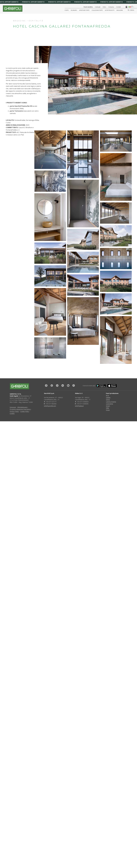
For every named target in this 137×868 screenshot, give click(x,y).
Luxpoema (109, 404)
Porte (67, 10)
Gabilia (108, 397)
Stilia (107, 408)
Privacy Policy (14, 411)
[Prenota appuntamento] (68, 2)
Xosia (108, 410)
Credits (12, 413)
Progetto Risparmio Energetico (20, 409)
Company (111, 7)
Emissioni (13, 407)
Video (104, 7)
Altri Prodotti (110, 10)
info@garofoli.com (50, 406)
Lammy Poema (111, 402)
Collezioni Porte (97, 10)
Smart (108, 406)
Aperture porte (84, 10)
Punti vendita (88, 7)
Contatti (118, 7)
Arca (107, 395)
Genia (108, 400)
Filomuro (74, 10)
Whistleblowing (22, 407)
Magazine (120, 10)
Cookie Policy (25, 411)
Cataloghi (98, 7)
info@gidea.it (79, 406)
